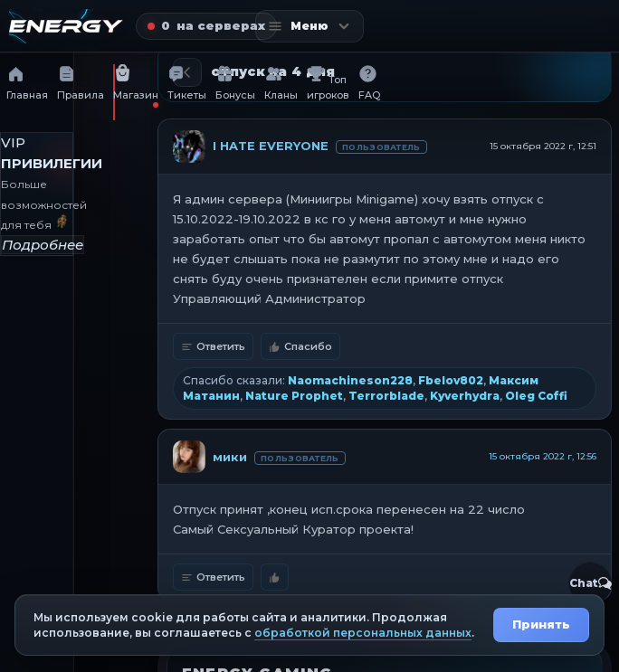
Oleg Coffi (536, 396)
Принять (541, 624)
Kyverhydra (465, 396)
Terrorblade (386, 396)
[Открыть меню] (309, 26)
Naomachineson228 (350, 380)
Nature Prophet (294, 396)
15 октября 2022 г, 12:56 (543, 456)
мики (230, 457)
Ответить (213, 346)
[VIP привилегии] (37, 194)
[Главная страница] (66, 26)
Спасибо (300, 346)
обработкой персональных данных (363, 633)
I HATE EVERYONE (271, 146)
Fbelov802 (451, 380)
